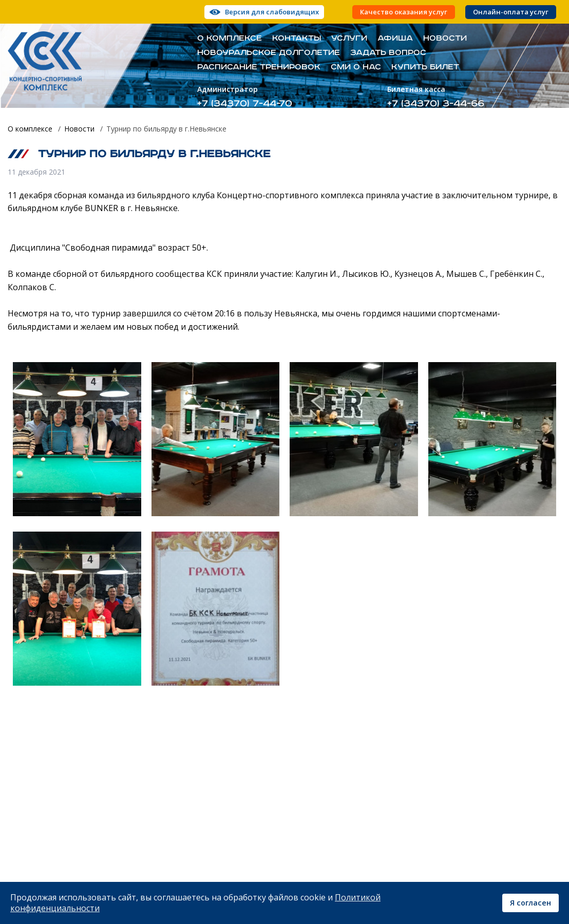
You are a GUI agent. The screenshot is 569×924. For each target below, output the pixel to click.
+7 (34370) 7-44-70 (245, 103)
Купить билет (425, 67)
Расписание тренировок (259, 67)
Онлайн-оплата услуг (511, 12)
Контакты (297, 39)
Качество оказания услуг (404, 12)
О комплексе (230, 39)
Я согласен (530, 903)
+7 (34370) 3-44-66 (436, 103)
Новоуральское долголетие (269, 53)
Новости (445, 39)
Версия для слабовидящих (272, 12)
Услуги (349, 39)
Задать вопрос (388, 53)
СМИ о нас (356, 67)
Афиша (395, 39)
